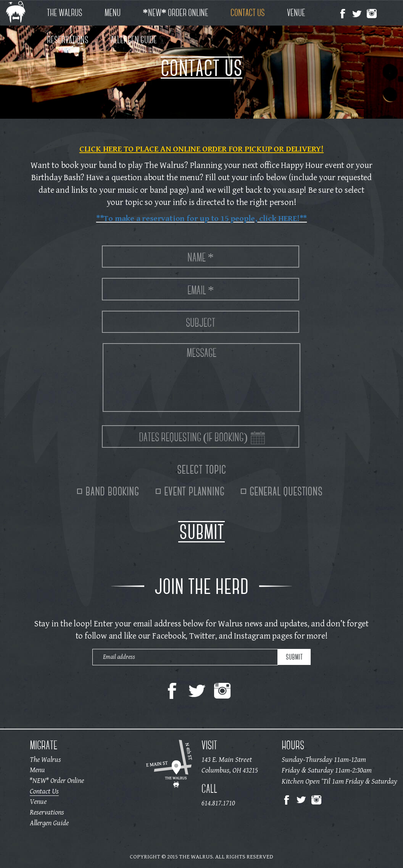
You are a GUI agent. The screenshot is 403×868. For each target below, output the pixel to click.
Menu (113, 13)
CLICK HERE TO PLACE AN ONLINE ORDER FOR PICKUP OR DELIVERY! (201, 149)
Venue (296, 13)
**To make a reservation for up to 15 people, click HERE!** (201, 218)
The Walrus (65, 13)
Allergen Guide (134, 40)
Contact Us (248, 13)
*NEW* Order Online (176, 13)
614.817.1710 (218, 804)
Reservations (68, 40)
